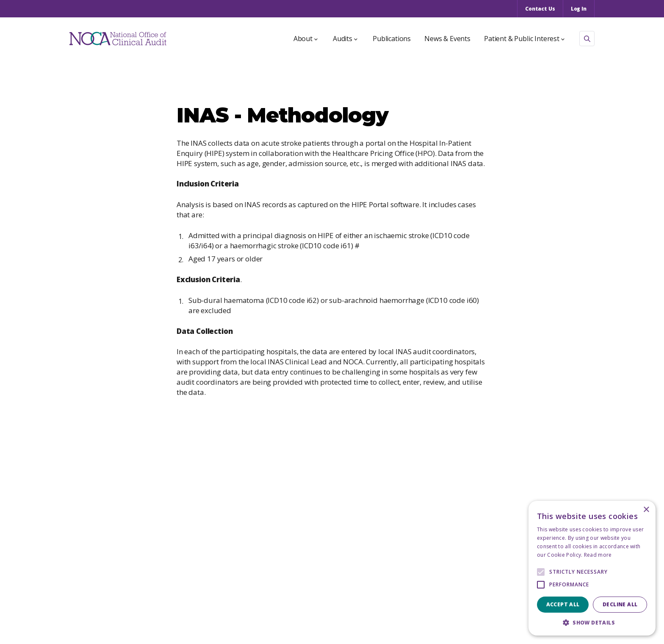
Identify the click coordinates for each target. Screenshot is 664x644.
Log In (579, 9)
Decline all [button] (620, 604)
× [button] (646, 510)
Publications (392, 39)
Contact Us (540, 9)
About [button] (306, 39)
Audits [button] (345, 39)
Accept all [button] (563, 604)
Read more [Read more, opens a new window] (598, 555)
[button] (592, 623)
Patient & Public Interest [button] (524, 39)
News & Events (447, 39)
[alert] (592, 568)
